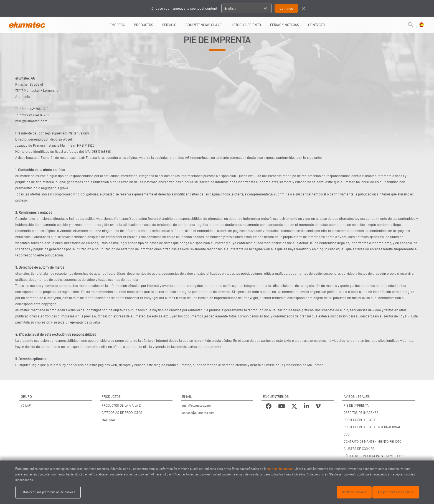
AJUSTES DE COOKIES (359, 449)
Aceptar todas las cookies (396, 492)
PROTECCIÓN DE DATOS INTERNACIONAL (372, 427)
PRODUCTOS (144, 25)
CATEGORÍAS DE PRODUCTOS (122, 413)
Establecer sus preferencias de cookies (48, 492)
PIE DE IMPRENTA (356, 405)
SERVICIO (169, 25)
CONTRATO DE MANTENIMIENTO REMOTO (372, 441)
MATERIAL (109, 420)
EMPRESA (117, 25)
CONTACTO (316, 25)
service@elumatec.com (198, 413)
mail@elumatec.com (196, 405)
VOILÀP (26, 405)
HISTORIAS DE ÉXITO (246, 25)
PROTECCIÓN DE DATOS (360, 420)
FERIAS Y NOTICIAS (285, 25)
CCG (347, 434)
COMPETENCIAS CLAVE (203, 25)
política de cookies (280, 469)
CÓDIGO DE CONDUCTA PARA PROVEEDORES (375, 456)
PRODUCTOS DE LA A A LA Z (121, 405)
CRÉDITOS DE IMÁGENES (361, 413)
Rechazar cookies (354, 492)
